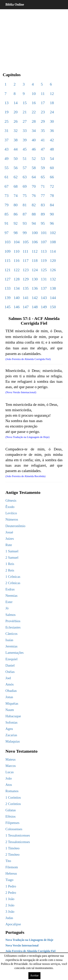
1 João (10, 899)
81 (25, 205)
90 (52, 214)
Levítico (11, 513)
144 (53, 298)
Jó (7, 608)
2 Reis (10, 570)
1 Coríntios (13, 797)
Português (15, 932)
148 (35, 307)
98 (16, 233)
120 (53, 260)
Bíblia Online (15, 5)
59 (43, 168)
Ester (9, 602)
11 (43, 94)
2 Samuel (12, 557)
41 (43, 140)
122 (17, 270)
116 (17, 260)
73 (7, 196)
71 (43, 186)
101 (44, 233)
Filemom (12, 867)
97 (7, 233)
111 (25, 251)
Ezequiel (11, 659)
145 (8, 307)
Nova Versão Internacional (22, 945)
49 (7, 159)
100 (35, 233)
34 (34, 131)
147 (26, 307)
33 (25, 131)
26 (16, 121)
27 (25, 121)
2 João (10, 905)
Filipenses (12, 823)
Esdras (10, 589)
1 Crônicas (13, 577)
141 (26, 298)
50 (16, 159)
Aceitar (34, 975)
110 (17, 251)
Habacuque (13, 716)
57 (25, 168)
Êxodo (10, 507)
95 (43, 223)
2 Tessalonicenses (18, 842)
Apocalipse (13, 924)
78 (52, 196)
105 (26, 242)
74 (16, 196)
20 (16, 112)
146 (17, 307)
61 (7, 177)
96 (52, 223)
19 (7, 112)
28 (34, 121)
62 (16, 177)
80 (16, 205)
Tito (8, 861)
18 (52, 103)
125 (44, 270)
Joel (8, 678)
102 (53, 233)
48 (52, 149)
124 (35, 270)
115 (7, 260)
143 (44, 298)
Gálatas (11, 810)
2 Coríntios (13, 804)
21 (25, 112)
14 (16, 103)
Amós (10, 684)
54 (52, 159)
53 (43, 159)
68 (16, 186)
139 (8, 298)
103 (8, 242)
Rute (9, 545)
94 (34, 223)
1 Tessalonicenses (18, 835)
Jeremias (11, 646)
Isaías (9, 640)
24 (52, 112)
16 (34, 103)
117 (26, 260)
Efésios (11, 816)
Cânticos (12, 634)
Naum (10, 710)
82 (34, 205)
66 (52, 177)
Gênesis (11, 500)
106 (35, 242)
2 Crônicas (13, 583)
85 (7, 214)
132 (53, 279)
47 (43, 149)
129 (26, 279)
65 (43, 177)
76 (34, 196)
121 (8, 270)
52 (34, 159)
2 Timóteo (13, 855)
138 (53, 288)
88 (34, 214)
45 (25, 149)
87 (25, 214)
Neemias (11, 596)
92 (16, 223)
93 (25, 223)
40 (34, 140)
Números (12, 519)
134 (17, 288)
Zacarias (11, 735)
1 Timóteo (13, 848)
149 (44, 307)
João (9, 778)
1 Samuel (12, 551)
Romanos (12, 791)
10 (34, 94)
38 (16, 140)
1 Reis (10, 564)
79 (7, 205)
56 (16, 168)
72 (52, 186)
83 (43, 205)
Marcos (11, 766)
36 (52, 131)
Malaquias (13, 741)
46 (34, 149)
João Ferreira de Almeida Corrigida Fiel (30, 951)
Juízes (10, 539)
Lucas (10, 772)
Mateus (11, 759)
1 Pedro (11, 886)
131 (44, 279)
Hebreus (11, 873)
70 (34, 186)
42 (52, 140)
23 (43, 112)
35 (43, 131)
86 (16, 214)
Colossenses (14, 829)
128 (17, 279)
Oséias (10, 672)
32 (16, 131)
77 (43, 196)
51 (25, 159)
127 (8, 279)
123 (26, 270)
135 (26, 288)
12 (52, 94)
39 (25, 140)
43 (7, 149)
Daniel (10, 665)
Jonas (9, 697)
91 (7, 223)
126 (53, 270)
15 (25, 103)
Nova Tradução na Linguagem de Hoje (29, 940)
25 (7, 121)
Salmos (11, 615)
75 (25, 196)
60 (52, 168)
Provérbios (13, 621)
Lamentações (15, 653)
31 (7, 131)
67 (7, 186)
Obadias (11, 691)
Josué (9, 532)
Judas (9, 918)
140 (17, 298)
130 (35, 279)
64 (34, 177)
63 (25, 177)
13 (7, 103)
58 (34, 168)
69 (25, 186)
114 (53, 251)
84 (52, 205)
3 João (10, 912)
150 (53, 307)
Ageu (9, 729)
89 (43, 214)
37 (7, 140)
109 (8, 251)
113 (44, 251)
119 (44, 260)
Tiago (9, 880)
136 (35, 288)
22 (34, 112)
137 (44, 288)
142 (35, 298)
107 (44, 242)
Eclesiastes (13, 627)
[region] (34, 38)
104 (17, 242)
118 (35, 260)
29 (43, 121)
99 (25, 233)
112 (35, 251)
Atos (9, 785)
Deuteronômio (15, 526)
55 (7, 168)
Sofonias (12, 722)
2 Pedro (11, 893)
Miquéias (12, 703)
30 (52, 121)
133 (8, 288)
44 (16, 149)
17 (43, 103)
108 (53, 242)
